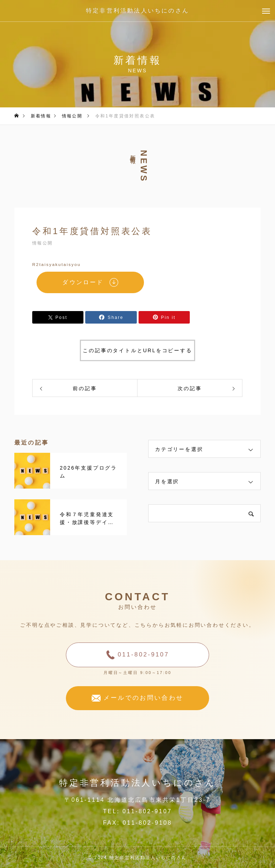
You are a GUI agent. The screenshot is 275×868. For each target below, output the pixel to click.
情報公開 (43, 243)
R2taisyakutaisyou (57, 265)
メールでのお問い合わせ (144, 698)
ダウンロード (83, 282)
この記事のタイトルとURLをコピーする (137, 350)
